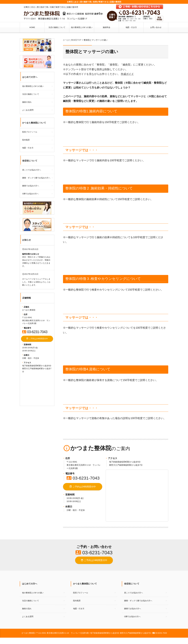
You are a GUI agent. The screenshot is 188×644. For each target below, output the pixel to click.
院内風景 (26, 140)
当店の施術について (57, 27)
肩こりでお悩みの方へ (32, 170)
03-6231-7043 (83, 478)
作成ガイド (127, 74)
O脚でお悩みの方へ (30, 194)
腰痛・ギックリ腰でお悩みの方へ (36, 178)
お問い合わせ (156, 27)
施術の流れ (27, 102)
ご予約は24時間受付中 (83, 487)
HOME (32, 27)
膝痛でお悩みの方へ (31, 186)
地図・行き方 (131, 27)
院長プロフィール (30, 132)
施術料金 (107, 27)
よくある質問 (28, 110)
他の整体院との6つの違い (82, 27)
